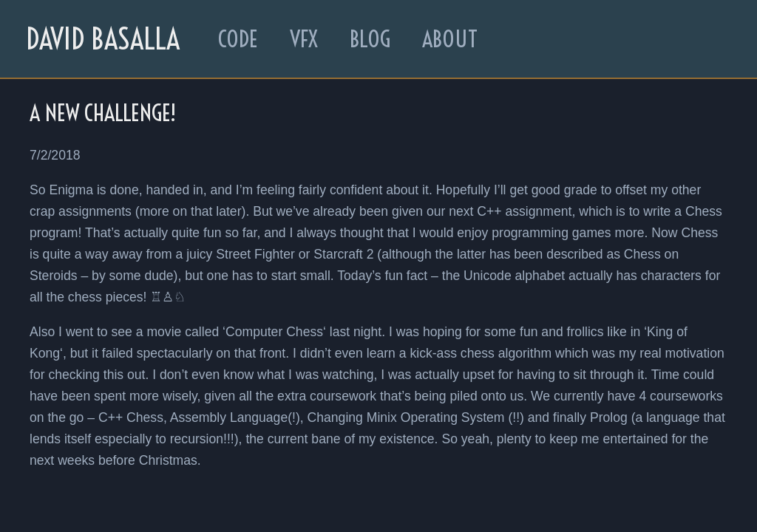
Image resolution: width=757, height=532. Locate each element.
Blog (370, 39)
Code (238, 39)
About (450, 39)
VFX (304, 39)
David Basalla (103, 39)
